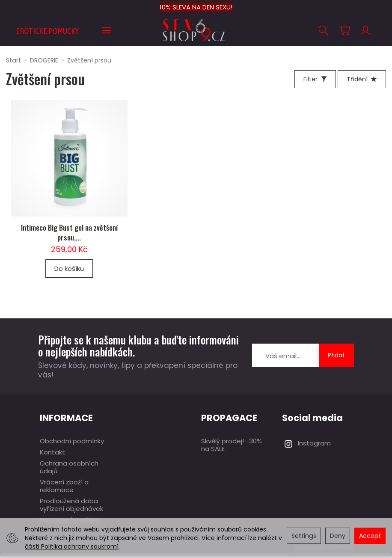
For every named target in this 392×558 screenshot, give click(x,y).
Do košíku (69, 271)
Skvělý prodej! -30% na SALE (232, 447)
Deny (338, 536)
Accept (370, 536)
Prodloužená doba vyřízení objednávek (71, 507)
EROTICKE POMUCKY (47, 31)
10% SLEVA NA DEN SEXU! (196, 7)
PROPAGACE (229, 420)
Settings (304, 536)
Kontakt (52, 454)
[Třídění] (362, 79)
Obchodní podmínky (72, 443)
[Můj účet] (365, 31)
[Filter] (315, 79)
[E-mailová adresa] (285, 358)
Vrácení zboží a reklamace (64, 488)
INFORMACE (66, 420)
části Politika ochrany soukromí (72, 546)
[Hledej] (324, 31)
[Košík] (344, 31)
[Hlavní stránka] (196, 30)
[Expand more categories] (107, 31)
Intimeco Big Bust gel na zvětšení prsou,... (69, 234)
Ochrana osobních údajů (69, 469)
